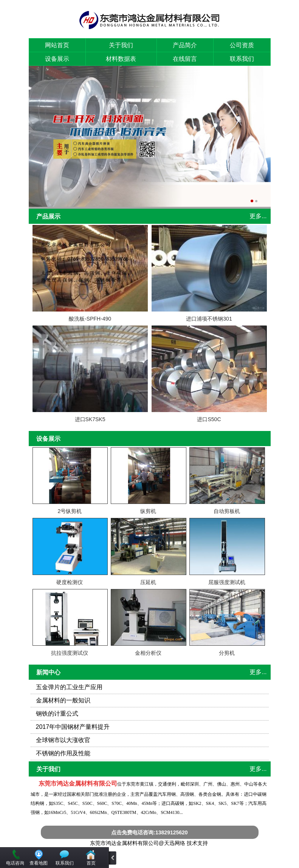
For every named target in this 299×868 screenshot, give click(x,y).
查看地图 (39, 863)
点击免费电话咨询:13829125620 (149, 832)
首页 (91, 863)
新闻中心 (48, 672)
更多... (258, 216)
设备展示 (57, 59)
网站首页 (57, 45)
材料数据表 (121, 59)
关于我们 (121, 45)
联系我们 (242, 59)
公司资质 (242, 45)
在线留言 (185, 59)
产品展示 (48, 216)
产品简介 (185, 45)
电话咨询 (15, 863)
